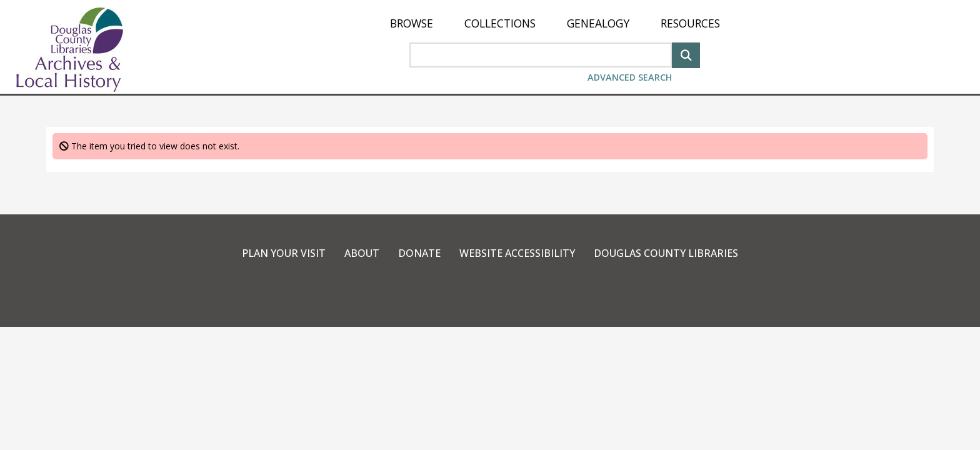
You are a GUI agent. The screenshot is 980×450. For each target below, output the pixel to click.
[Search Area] (541, 55)
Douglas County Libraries (666, 253)
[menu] (555, 23)
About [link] (362, 253)
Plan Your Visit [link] (284, 253)
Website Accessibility (517, 253)
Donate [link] (419, 253)
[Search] (686, 54)
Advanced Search (630, 77)
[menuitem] (412, 23)
